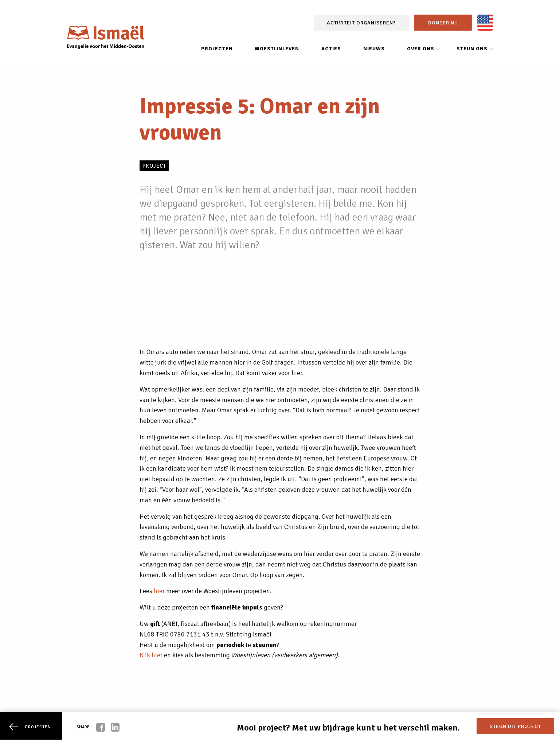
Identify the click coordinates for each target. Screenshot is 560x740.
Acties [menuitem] (331, 49)
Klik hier (151, 655)
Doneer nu (443, 23)
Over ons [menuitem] (421, 49)
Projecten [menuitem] (217, 49)
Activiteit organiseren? (361, 23)
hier (159, 591)
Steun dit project (515, 726)
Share (83, 727)
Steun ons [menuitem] (472, 49)
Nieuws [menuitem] (374, 49)
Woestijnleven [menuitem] (277, 49)
